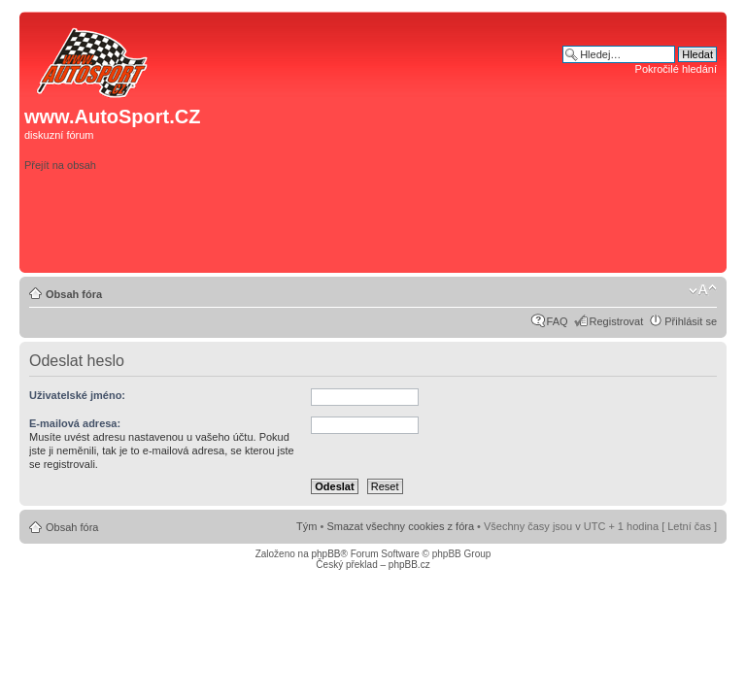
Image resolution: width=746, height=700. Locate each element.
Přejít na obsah (60, 165)
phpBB (325, 554)
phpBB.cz (409, 565)
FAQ (558, 321)
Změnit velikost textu (703, 290)
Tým (306, 526)
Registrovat (617, 321)
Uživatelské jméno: (77, 395)
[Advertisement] (446, 237)
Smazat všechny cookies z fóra (400, 526)
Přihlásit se (691, 321)
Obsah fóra (74, 294)
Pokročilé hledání (676, 69)
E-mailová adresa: (75, 423)
